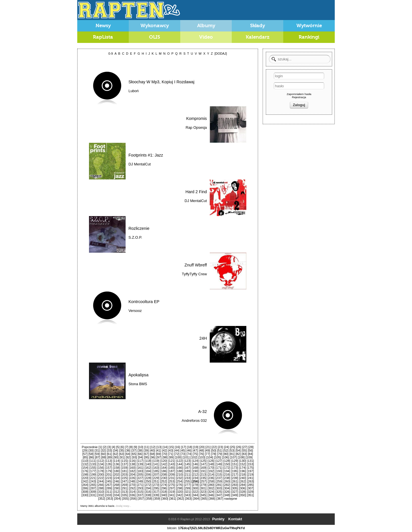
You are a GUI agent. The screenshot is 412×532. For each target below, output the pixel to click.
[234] (195, 478)
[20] (202, 447)
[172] (227, 468)
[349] (235, 495)
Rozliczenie (139, 228)
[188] (179, 471)
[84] (250, 454)
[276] (179, 485)
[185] (156, 471)
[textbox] (300, 59)
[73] (183, 454)
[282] (227, 485)
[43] (171, 450)
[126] (211, 461)
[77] (207, 454)
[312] (116, 492)
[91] (122, 457)
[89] (110, 457)
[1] (100, 447)
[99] (171, 457)
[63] (122, 454)
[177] (93, 471)
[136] (116, 464)
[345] (203, 495)
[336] (132, 495)
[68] (152, 454)
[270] (132, 485)
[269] (124, 485)
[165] (172, 468)
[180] (116, 471)
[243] (93, 481)
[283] (235, 485)
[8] (131, 447)
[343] (187, 495)
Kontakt (235, 519)
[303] (219, 488)
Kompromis (197, 118)
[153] (250, 464)
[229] (156, 478)
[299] (187, 488)
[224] (116, 478)
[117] (140, 461)
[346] (211, 495)
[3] (109, 447)
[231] (172, 478)
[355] (125, 499)
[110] (85, 461)
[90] (116, 457)
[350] (242, 495)
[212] (195, 474)
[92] (128, 457)
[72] (177, 454)
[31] (97, 450)
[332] (101, 495)
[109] (249, 457)
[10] (140, 447)
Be (205, 347)
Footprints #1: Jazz (146, 155)
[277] (187, 485)
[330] (85, 495)
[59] (97, 454)
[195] (235, 471)
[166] (179, 468)
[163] (156, 468)
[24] (226, 447)
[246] (116, 481)
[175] (250, 468)
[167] (187, 468)
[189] (187, 471)
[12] (153, 447)
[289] (108, 488)
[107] (233, 457)
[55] (244, 450)
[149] (219, 464)
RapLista (103, 37)
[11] (147, 447)
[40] (152, 450)
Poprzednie (90, 447)
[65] (134, 454)
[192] (211, 471)
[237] (219, 478)
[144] (179, 464)
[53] (232, 450)
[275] (172, 485)
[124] (195, 461)
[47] (195, 450)
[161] (140, 468)
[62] (116, 454)
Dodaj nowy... (124, 506)
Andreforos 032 (194, 421)
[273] (156, 485)
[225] (124, 478)
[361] (173, 499)
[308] (85, 492)
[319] (172, 492)
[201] (108, 474)
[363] (188, 499)
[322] (195, 492)
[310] (101, 492)
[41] (159, 450)
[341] (172, 495)
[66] (140, 454)
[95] (146, 457)
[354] (117, 499)
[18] (190, 447)
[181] (124, 471)
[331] (93, 495)
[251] (156, 481)
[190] (195, 471)
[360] (165, 499)
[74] (189, 454)
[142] (164, 464)
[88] (104, 457)
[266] (101, 485)
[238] (227, 478)
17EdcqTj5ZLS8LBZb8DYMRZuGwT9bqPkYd (212, 528)
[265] (93, 485)
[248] (132, 481)
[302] (211, 488)
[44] (177, 450)
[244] (100, 481)
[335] (124, 495)
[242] (85, 481)
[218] (242, 474)
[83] (244, 454)
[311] (108, 492)
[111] (93, 461)
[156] (101, 468)
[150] (227, 464)
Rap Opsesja (196, 127)
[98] (165, 457)
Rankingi (309, 37)
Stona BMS (138, 384)
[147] (203, 464)
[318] (164, 492)
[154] (85, 468)
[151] (235, 464)
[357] (141, 499)
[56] (250, 450)
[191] (203, 471)
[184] (148, 471)
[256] (195, 481)
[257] (203, 481)
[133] (93, 464)
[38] (140, 450)
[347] (219, 495)
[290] (116, 488)
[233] (187, 478)
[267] (108, 485)
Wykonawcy (155, 26)
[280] (211, 485)
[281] (219, 485)
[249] (140, 481)
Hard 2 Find (196, 192)
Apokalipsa (138, 375)
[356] (133, 499)
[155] (93, 468)
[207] (156, 474)
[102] (194, 457)
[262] (243, 481)
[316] (148, 492)
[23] (220, 447)
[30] (91, 450)
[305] (235, 488)
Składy (258, 26)
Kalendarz (258, 37)
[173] (235, 468)
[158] (116, 468)
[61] (109, 454)
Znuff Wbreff (196, 265)
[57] (85, 454)
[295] (156, 488)
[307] (250, 488)
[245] (108, 481)
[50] (213, 450)
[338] (148, 495)
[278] (195, 485)
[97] (159, 457)
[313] (124, 492)
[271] (140, 485)
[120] (164, 461)
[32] (103, 450)
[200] (101, 474)
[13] (159, 447)
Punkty (218, 519)
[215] (219, 474)
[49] (207, 450)
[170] (211, 468)
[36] (128, 450)
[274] (164, 485)
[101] (186, 457)
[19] (196, 447)
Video (206, 37)
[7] (126, 447)
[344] (195, 495)
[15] (171, 447)
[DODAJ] (221, 54)
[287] (93, 488)
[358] (149, 499)
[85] (85, 457)
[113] (108, 461)
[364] (196, 499)
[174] (242, 468)
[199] (93, 474)
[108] (241, 457)
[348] (227, 495)
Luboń (134, 91)
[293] (140, 488)
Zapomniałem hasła (299, 94)
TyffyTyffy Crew (194, 274)
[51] (220, 450)
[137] (124, 464)
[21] (208, 447)
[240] (242, 478)
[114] (116, 461)
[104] (210, 457)
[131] (250, 461)
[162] (148, 468)
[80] (226, 454)
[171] (219, 468)
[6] (122, 447)
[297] (172, 488)
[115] (124, 461)
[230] (164, 478)
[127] (219, 461)
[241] (250, 478)
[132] (85, 464)
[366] (212, 499)
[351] (250, 495)
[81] (232, 454)
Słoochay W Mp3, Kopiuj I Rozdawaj (161, 82)
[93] (134, 457)
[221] (93, 478)
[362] (180, 499)
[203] (124, 474)
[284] (242, 485)
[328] (242, 492)
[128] (227, 461)
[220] (85, 478)
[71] (171, 454)
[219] (250, 474)
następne (231, 499)
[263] (250, 481)
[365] (204, 499)
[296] (164, 488)
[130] (242, 461)
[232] (179, 478)
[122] (179, 461)
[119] (156, 461)
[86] (92, 457)
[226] (132, 478)
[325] (219, 492)
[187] (172, 471)
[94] (140, 457)
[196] (242, 471)
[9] (135, 447)
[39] (146, 450)
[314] (132, 492)
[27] (245, 447)
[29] (85, 450)
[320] (179, 492)
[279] (203, 485)
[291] (124, 488)
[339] (156, 495)
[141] (156, 464)
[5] (118, 447)
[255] (187, 481)
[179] (108, 471)
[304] (227, 488)
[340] (164, 495)
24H (203, 338)
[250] (148, 481)
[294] (148, 488)
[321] (187, 492)
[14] (165, 447)
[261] (235, 481)
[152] (242, 464)
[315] (140, 492)
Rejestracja (299, 97)
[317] (156, 492)
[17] (183, 447)
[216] (227, 474)
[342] (179, 495)
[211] (187, 474)
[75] (195, 454)
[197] (250, 471)
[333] (108, 495)
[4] (113, 447)
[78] (213, 454)
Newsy (103, 26)
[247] (124, 481)
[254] (179, 481)
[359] (157, 499)
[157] (108, 468)
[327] (235, 492)
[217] (235, 474)
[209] (172, 474)
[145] (187, 464)
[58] (91, 454)
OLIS (154, 37)
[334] (116, 495)
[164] (164, 468)
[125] (203, 461)
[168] (195, 468)
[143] (172, 464)
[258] (211, 481)
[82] (238, 454)
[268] (116, 485)
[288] (101, 488)
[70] (165, 454)
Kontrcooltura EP (144, 302)
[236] (211, 478)
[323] (203, 492)
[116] (132, 461)
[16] (177, 447)
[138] (132, 464)
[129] (235, 461)
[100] (178, 457)
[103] (202, 457)
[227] (140, 478)
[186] (164, 471)
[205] (140, 474)
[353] (110, 499)
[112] (101, 461)
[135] (108, 464)
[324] (211, 492)
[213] (203, 474)
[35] (122, 450)
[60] (103, 454)
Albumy (206, 26)
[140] (148, 464)
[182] (132, 471)
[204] (132, 474)
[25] (233, 447)
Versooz (135, 311)
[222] (101, 478)
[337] (140, 495)
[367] (220, 499)
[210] (179, 474)
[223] (108, 478)
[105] (217, 457)
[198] (85, 474)
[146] (195, 464)
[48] (201, 450)
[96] (153, 457)
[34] (116, 450)
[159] (124, 468)
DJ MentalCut (140, 164)
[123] (187, 461)
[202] (116, 474)
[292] (132, 488)
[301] (203, 488)
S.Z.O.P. (135, 237)
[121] (172, 461)
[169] (203, 468)
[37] (134, 450)
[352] (102, 499)
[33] (109, 450)
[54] (238, 450)
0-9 (111, 54)
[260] (227, 481)
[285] (250, 485)
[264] (85, 485)
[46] (189, 450)
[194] (227, 471)
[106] (225, 457)
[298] (179, 488)
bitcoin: (172, 528)
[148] (211, 464)
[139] (140, 464)
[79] (220, 454)
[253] (171, 481)
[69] (159, 454)
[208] (164, 474)
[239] (235, 478)
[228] (148, 478)
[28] (251, 447)
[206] (148, 474)
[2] (105, 447)
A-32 (203, 412)
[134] (101, 464)
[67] (146, 454)
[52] (226, 450)
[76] (201, 454)
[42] (165, 450)
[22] (214, 447)
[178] (101, 471)
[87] (98, 457)
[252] (163, 481)
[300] (195, 488)
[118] (148, 461)
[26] (239, 447)
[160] (132, 468)
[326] (227, 492)
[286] (85, 488)
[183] (140, 471)
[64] (128, 454)
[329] (250, 492)
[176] (85, 471)
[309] (93, 492)
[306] (242, 488)
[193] (219, 471)
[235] (203, 478)
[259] (219, 481)
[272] (148, 485)
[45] (183, 450)
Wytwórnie (309, 26)
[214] (211, 474)
